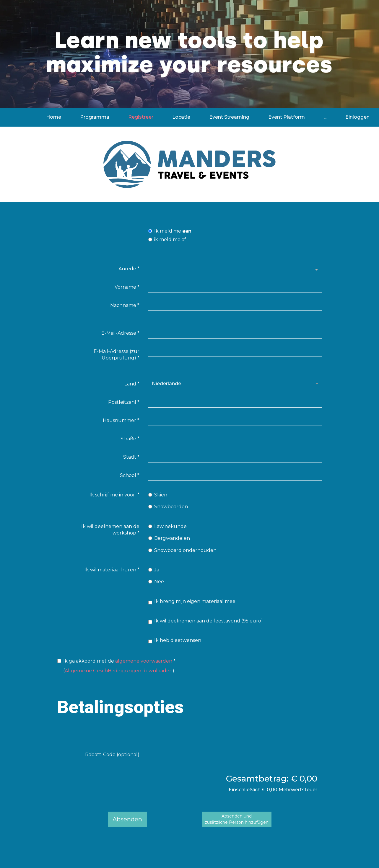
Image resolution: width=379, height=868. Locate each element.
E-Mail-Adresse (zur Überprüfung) (117, 355)
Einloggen (357, 117)
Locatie (181, 117)
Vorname (127, 287)
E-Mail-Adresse (120, 333)
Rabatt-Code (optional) (112, 755)
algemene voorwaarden (144, 661)
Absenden (127, 819)
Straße (130, 439)
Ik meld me (170, 231)
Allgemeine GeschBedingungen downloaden (119, 671)
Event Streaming (229, 117)
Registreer (141, 117)
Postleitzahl (124, 402)
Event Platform (287, 117)
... (325, 117)
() (116, 666)
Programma (95, 117)
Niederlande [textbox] (166, 384)
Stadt (131, 457)
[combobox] (235, 384)
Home (54, 117)
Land (132, 384)
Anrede (129, 269)
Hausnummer (121, 420)
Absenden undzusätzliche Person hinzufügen (237, 819)
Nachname (125, 305)
